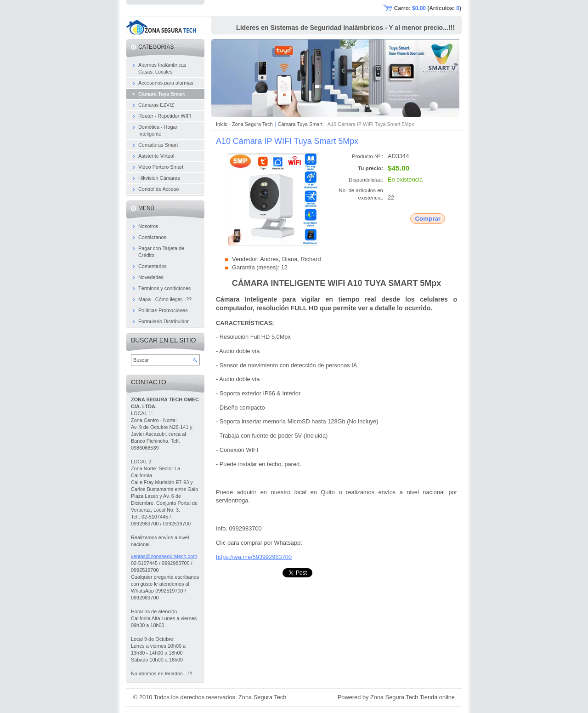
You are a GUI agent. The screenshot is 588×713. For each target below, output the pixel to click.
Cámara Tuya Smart (300, 124)
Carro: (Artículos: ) (428, 8)
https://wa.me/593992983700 (254, 557)
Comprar (428, 219)
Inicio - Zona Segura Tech (244, 124)
